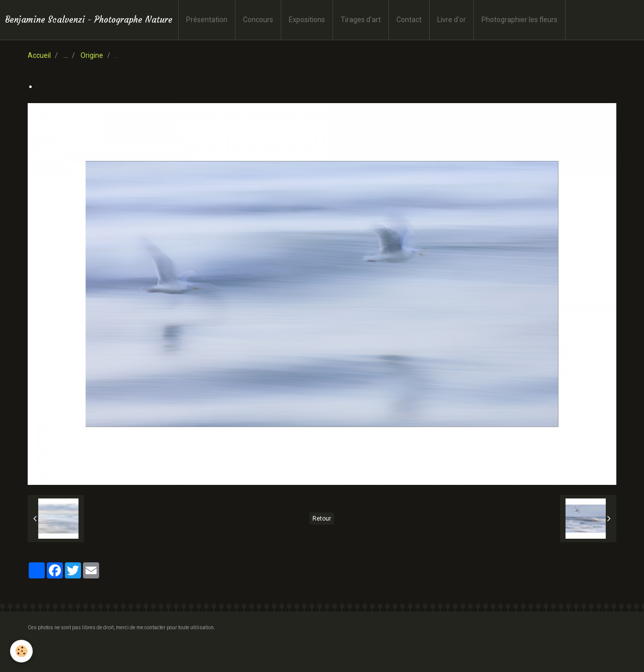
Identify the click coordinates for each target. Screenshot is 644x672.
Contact (409, 20)
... (66, 55)
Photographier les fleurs (519, 20)
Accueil (39, 55)
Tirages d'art (361, 20)
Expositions (307, 20)
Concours (258, 20)
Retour (322, 519)
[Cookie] (21, 651)
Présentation (207, 20)
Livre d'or (452, 20)
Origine (92, 55)
